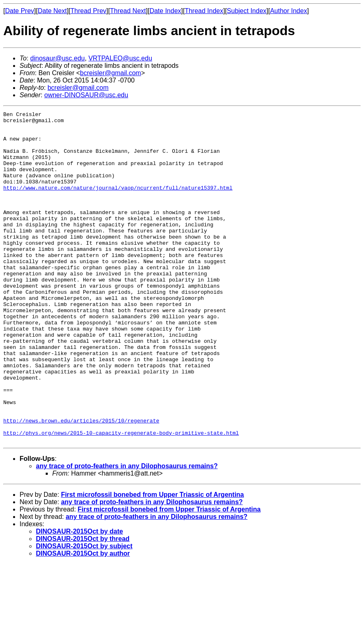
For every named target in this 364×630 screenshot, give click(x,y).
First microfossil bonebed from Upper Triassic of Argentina (152, 561)
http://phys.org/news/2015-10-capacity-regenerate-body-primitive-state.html (121, 498)
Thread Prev (89, 11)
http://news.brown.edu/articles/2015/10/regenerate (81, 483)
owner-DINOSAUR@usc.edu (86, 95)
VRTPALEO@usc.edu (120, 58)
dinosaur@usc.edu (58, 58)
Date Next (52, 11)
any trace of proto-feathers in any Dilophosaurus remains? (127, 532)
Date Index (165, 11)
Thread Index (204, 11)
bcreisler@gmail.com (111, 73)
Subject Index (247, 11)
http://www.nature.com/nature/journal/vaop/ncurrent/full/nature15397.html (118, 203)
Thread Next (128, 11)
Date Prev (19, 11)
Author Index (289, 11)
